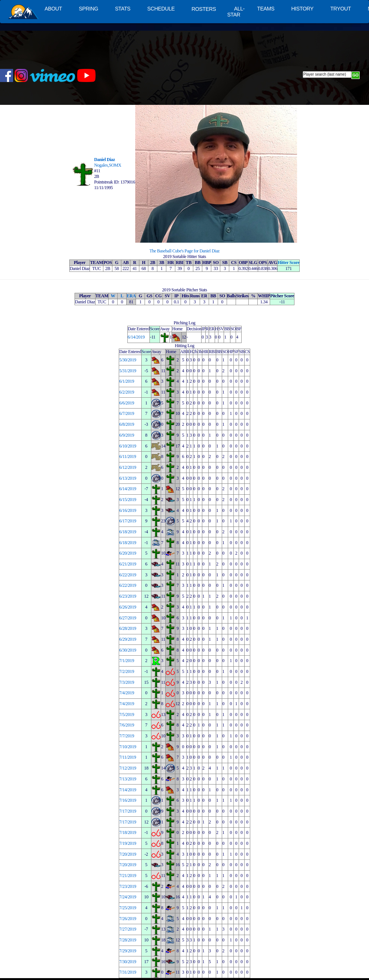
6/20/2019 (128, 553)
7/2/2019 (127, 671)
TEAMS (266, 9)
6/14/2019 (136, 337)
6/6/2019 (127, 403)
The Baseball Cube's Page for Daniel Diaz (184, 251)
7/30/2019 (128, 962)
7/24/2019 (128, 897)
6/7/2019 (127, 413)
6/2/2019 (127, 392)
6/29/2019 (128, 639)
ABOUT (53, 9)
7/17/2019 (128, 811)
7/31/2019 (128, 972)
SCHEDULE (161, 9)
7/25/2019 (128, 908)
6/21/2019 (128, 564)
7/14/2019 (128, 790)
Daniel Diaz (105, 160)
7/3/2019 (127, 682)
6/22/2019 (128, 575)
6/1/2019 (127, 381)
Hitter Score (288, 263)
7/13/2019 (128, 779)
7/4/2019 (127, 693)
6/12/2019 (128, 467)
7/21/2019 (128, 876)
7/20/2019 (128, 854)
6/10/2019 (128, 446)
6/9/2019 (127, 435)
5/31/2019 (128, 371)
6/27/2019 (128, 618)
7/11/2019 (128, 757)
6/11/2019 (128, 456)
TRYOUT (341, 9)
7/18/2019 (128, 832)
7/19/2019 (128, 843)
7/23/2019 (128, 886)
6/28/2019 (128, 628)
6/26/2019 (128, 607)
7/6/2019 (127, 725)
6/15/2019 (128, 500)
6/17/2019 (128, 521)
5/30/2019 (128, 360)
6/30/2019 (128, 650)
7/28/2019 (128, 940)
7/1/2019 (127, 661)
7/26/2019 (128, 919)
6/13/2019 (128, 478)
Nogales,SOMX (108, 165)
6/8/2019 (127, 424)
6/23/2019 (128, 596)
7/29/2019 (128, 951)
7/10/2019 (128, 747)
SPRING (88, 9)
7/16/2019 (128, 800)
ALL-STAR (236, 12)
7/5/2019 (127, 714)
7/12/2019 (128, 768)
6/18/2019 (128, 532)
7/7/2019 (127, 736)
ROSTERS (204, 9)
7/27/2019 (128, 929)
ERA (131, 296)
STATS (123, 9)
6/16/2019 (128, 510)
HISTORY (303, 9)
